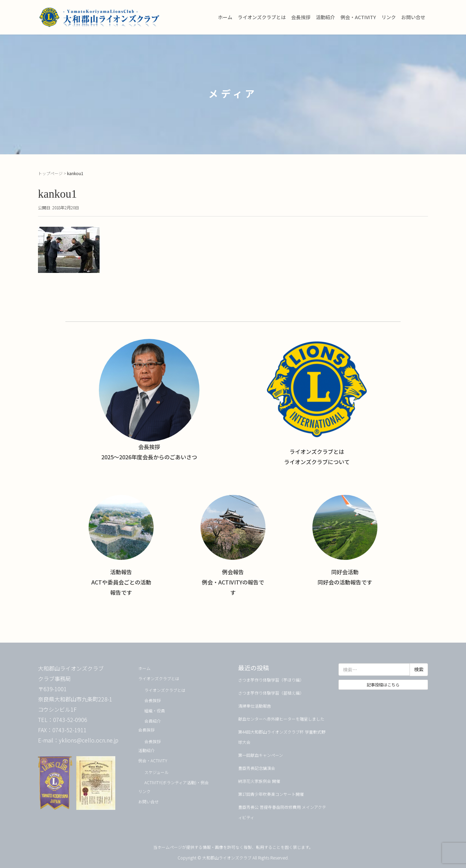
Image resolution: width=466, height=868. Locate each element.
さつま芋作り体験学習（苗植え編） (271, 693)
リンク (389, 17)
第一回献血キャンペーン (261, 755)
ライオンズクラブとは (262, 17)
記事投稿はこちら (383, 685)
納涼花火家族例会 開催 (259, 781)
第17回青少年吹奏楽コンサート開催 (271, 794)
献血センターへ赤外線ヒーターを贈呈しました (281, 719)
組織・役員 (155, 711)
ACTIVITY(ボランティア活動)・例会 (177, 782)
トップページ (50, 173)
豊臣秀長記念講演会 (257, 768)
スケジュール (157, 772)
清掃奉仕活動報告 (255, 706)
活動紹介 (325, 17)
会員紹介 (153, 721)
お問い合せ (413, 17)
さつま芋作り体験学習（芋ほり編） (271, 680)
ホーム (225, 17)
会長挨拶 (301, 17)
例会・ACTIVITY (358, 17)
